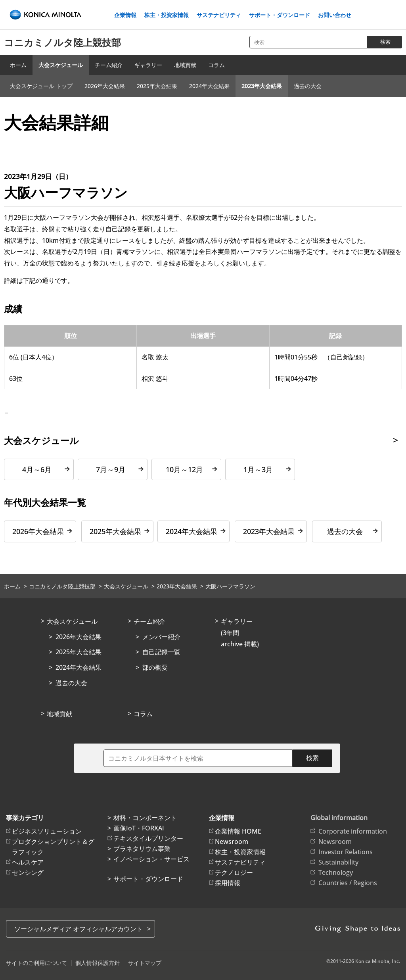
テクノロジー (234, 872)
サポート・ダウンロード (280, 15)
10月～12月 (184, 469)
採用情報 (228, 883)
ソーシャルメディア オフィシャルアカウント (79, 929)
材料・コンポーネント (145, 818)
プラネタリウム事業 (142, 849)
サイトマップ (145, 963)
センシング (28, 872)
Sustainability (338, 862)
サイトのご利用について (36, 963)
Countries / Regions (348, 883)
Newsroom (232, 842)
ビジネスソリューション (47, 831)
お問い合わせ (335, 15)
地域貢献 (185, 65)
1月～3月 (258, 469)
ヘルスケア (28, 862)
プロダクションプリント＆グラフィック (53, 847)
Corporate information (353, 831)
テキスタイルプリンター (148, 838)
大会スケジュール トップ (41, 86)
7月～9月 (111, 469)
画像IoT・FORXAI (139, 828)
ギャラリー (148, 65)
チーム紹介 (109, 65)
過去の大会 (308, 86)
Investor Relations (346, 852)
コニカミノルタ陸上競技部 (62, 42)
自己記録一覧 (161, 652)
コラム (216, 65)
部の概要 (155, 667)
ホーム (18, 65)
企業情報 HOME (238, 831)
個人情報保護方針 (98, 963)
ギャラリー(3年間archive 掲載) (240, 633)
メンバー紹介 (161, 637)
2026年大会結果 (105, 86)
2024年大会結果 (209, 86)
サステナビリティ (219, 15)
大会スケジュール (61, 65)
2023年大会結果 (262, 86)
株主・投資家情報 (167, 15)
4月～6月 (37, 469)
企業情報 (125, 15)
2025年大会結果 (157, 86)
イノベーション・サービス (151, 859)
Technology (336, 872)
